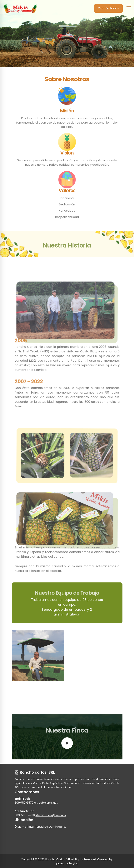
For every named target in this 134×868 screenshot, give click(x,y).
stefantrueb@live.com (51, 815)
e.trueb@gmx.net (46, 803)
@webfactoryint (67, 863)
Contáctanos (108, 8)
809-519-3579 (24, 803)
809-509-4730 (25, 815)
